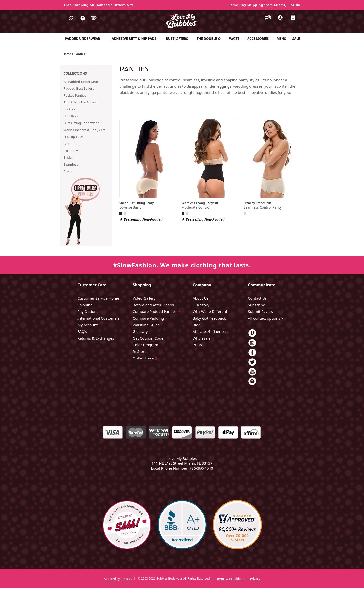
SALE (296, 39)
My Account (87, 325)
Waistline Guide (146, 325)
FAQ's (82, 331)
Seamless (71, 164)
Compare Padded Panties (155, 311)
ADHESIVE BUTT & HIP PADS (134, 39)
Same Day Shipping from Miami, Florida (264, 5)
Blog (197, 325)
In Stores (141, 351)
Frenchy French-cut (257, 203)
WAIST (234, 39)
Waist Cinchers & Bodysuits (85, 130)
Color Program (145, 345)
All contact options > (266, 318)
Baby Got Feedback (209, 318)
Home (67, 54)
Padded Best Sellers (79, 88)
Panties (80, 54)
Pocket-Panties (75, 95)
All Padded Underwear (81, 82)
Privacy (255, 579)
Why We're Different (210, 311)
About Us (201, 298)
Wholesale (202, 338)
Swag (68, 171)
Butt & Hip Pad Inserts (81, 102)
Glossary (140, 331)
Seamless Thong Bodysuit (200, 203)
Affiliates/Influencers (211, 331)
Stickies (69, 109)
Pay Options (88, 311)
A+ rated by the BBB (118, 579)
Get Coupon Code (148, 338)
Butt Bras (71, 116)
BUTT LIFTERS (177, 39)
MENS (281, 39)
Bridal (68, 157)
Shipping (85, 305)
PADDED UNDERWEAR (83, 39)
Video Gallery (144, 298)
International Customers (99, 318)
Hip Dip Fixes (74, 137)
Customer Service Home (98, 298)
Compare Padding (148, 318)
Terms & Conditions (230, 579)
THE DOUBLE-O (209, 39)
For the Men (73, 151)
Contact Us (257, 298)
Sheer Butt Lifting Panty (137, 203)
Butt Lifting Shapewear (81, 123)
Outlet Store (143, 358)
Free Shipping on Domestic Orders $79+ (99, 5)
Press (197, 345)
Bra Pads (70, 144)
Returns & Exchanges (96, 338)
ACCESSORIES (258, 39)
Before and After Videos (153, 305)
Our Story (201, 305)
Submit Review (261, 311)
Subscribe (256, 305)
